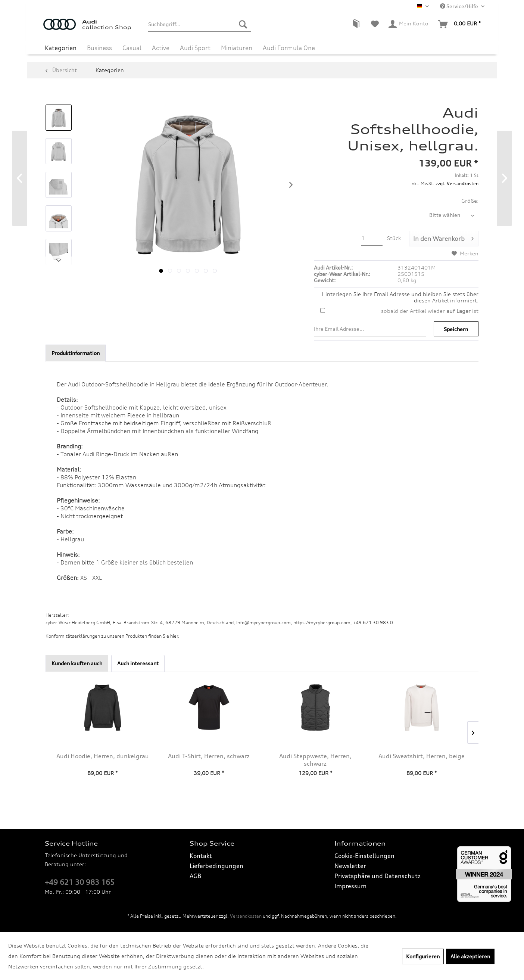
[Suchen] (243, 24)
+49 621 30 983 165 (80, 882)
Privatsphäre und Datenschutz (378, 876)
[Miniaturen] (237, 48)
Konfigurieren (423, 956)
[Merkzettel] (375, 24)
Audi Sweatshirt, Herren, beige (422, 756)
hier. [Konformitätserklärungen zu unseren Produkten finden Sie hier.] (175, 636)
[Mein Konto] (409, 24)
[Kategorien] (61, 48)
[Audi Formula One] (289, 48)
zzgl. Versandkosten (457, 183)
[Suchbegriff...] (199, 24)
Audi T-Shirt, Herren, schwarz (209, 756)
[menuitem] (199, 24)
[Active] (161, 48)
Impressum (350, 886)
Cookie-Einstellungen (364, 856)
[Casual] (132, 48)
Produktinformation (76, 353)
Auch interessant (138, 663)
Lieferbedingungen (216, 866)
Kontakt (201, 856)
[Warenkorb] (460, 24)
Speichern (456, 329)
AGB (195, 876)
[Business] (99, 48)
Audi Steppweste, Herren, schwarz (315, 760)
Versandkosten (246, 916)
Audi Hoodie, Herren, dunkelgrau (103, 756)
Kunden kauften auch (77, 663)
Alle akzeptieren (470, 956)
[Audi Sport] (195, 48)
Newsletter (350, 866)
